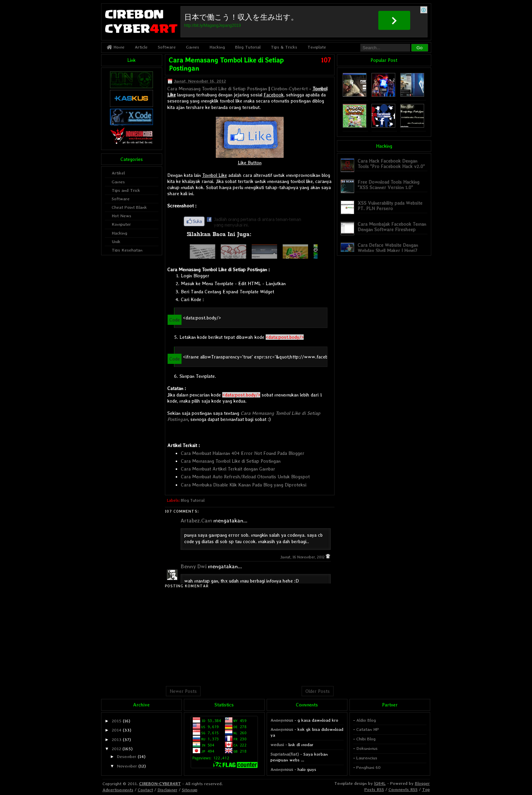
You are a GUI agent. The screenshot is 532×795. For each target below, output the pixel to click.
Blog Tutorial (248, 47)
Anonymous (282, 720)
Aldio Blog (366, 720)
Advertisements (118, 790)
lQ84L (380, 783)
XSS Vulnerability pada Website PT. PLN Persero (390, 206)
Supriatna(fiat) (285, 754)
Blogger (422, 783)
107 (326, 60)
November (127, 766)
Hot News (121, 216)
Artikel (118, 173)
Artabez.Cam (196, 521)
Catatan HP (368, 729)
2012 (116, 749)
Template (317, 47)
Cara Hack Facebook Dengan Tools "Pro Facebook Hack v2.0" (391, 163)
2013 (117, 739)
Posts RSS (374, 789)
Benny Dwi (194, 566)
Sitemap (190, 790)
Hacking (217, 47)
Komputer (121, 224)
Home (116, 47)
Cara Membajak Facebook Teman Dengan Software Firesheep (392, 227)
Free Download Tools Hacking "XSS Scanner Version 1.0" (388, 184)
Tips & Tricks (284, 47)
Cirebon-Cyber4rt (289, 89)
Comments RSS (403, 789)
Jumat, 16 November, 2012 (303, 557)
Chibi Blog (366, 739)
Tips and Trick (126, 190)
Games (193, 47)
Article (141, 47)
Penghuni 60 (368, 767)
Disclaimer (167, 790)
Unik (116, 242)
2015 (117, 721)
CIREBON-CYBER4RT (160, 784)
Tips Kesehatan (127, 250)
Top (426, 789)
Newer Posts (183, 691)
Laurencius (367, 758)
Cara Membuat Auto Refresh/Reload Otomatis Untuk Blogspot (245, 477)
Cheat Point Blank (129, 207)
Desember (127, 756)
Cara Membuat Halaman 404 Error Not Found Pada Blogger (243, 453)
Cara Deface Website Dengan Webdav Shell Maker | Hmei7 (388, 248)
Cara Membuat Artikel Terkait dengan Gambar (228, 469)
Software (167, 47)
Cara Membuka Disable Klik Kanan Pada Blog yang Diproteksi (244, 485)
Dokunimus (367, 748)
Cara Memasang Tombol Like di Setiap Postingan (217, 89)
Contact (145, 790)
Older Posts (318, 691)
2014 (117, 730)
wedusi (277, 745)
